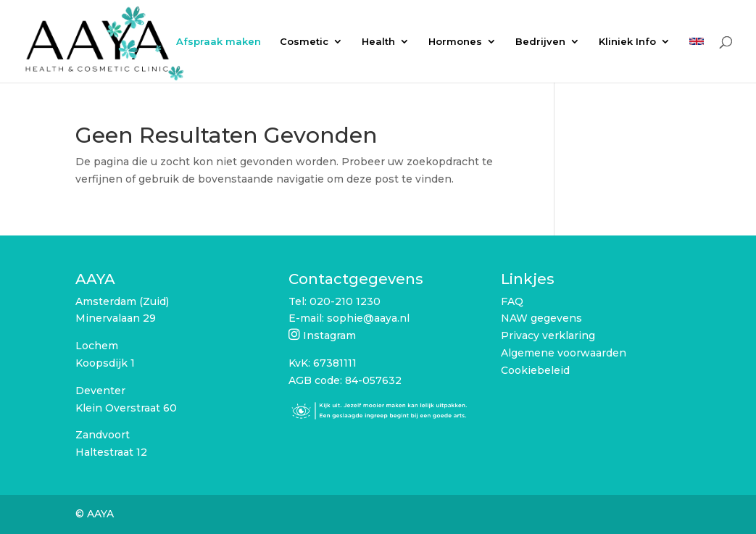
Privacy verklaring (548, 335)
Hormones (455, 42)
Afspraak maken (219, 42)
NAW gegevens (541, 318)
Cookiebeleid (535, 370)
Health (378, 42)
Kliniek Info (627, 42)
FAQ (512, 301)
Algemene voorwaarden (564, 353)
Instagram (329, 335)
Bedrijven (540, 42)
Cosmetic (304, 42)
